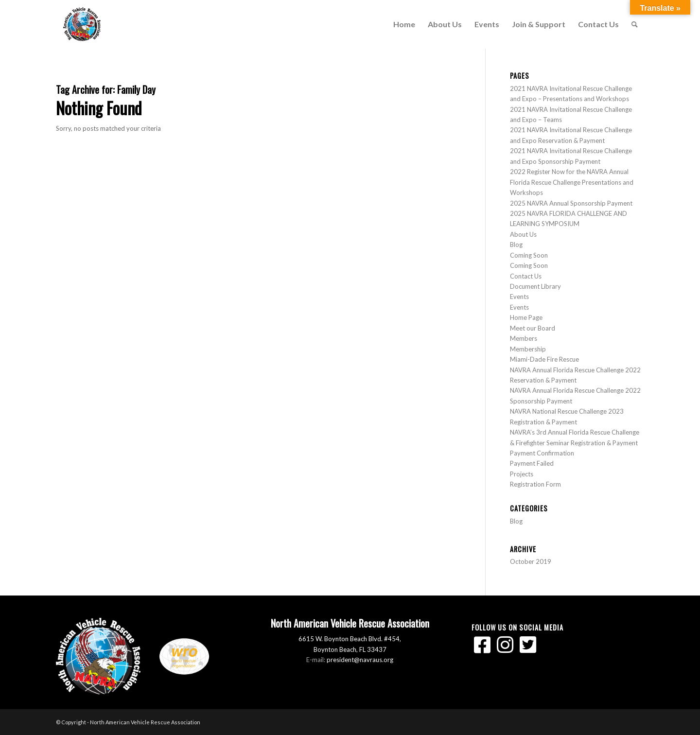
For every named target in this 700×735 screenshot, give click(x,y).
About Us (523, 234)
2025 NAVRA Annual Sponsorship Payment (571, 203)
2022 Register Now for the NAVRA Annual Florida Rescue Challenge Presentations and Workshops (572, 182)
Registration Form (535, 484)
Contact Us (526, 276)
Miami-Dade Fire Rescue (544, 359)
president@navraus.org (360, 660)
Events (519, 297)
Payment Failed (532, 463)
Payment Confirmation (542, 453)
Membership (528, 349)
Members (524, 338)
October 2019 (531, 561)
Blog (516, 245)
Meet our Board (533, 328)
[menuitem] (404, 24)
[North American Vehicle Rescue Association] (82, 24)
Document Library (535, 286)
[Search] (635, 24)
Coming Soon (529, 255)
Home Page (526, 317)
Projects (522, 474)
